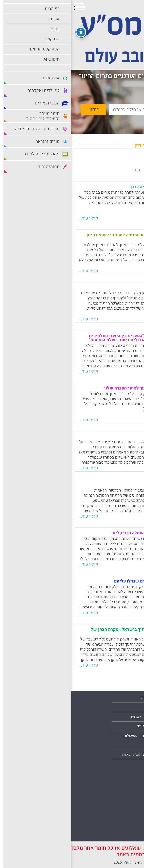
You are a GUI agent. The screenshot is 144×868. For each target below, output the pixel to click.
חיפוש (23, 110)
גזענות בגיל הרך (115, 287)
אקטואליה (78, 698)
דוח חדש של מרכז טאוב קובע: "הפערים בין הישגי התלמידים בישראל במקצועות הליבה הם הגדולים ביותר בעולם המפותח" (74, 338)
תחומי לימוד (128, 825)
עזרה (133, 735)
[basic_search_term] (86, 110)
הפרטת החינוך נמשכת (109, 485)
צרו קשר (130, 745)
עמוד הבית (129, 716)
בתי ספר (79, 707)
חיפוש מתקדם (117, 120)
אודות (132, 726)
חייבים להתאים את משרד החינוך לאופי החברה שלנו (81, 388)
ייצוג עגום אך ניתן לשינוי (106, 436)
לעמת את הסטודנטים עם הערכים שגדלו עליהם (86, 581)
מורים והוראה (127, 778)
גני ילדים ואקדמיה (72, 717)
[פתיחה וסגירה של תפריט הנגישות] (10, 30)
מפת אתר (130, 754)
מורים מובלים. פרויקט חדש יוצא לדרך (94, 187)
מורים (81, 764)
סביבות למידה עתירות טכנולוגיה (121, 811)
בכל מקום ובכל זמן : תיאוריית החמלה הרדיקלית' (85, 533)
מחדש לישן (127, 161)
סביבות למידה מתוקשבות (118, 797)
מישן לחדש (101, 161)
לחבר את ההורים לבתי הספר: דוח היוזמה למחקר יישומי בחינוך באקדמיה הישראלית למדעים (72, 237)
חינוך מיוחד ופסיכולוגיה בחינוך (68, 740)
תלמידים (130, 835)
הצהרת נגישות (126, 764)
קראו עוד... (17, 218)
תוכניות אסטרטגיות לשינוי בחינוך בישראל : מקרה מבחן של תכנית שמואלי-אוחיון (75, 632)
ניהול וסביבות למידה (122, 787)
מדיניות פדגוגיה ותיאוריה (68, 754)
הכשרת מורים (76, 726)
